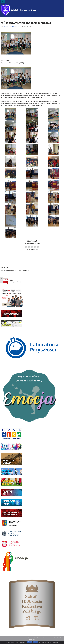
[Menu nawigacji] (3, 2)
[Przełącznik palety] (62, 2)
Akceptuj (30, 642)
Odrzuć (35, 642)
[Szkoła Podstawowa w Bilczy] (19, 10)
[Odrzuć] (62, 640)
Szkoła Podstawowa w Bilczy (12, 26)
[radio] (26, 247)
